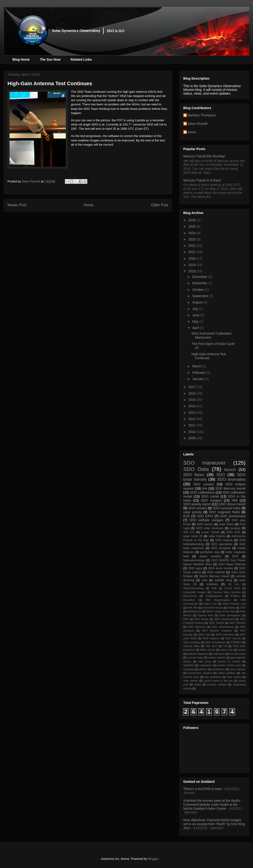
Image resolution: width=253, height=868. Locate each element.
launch (230, 470)
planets (203, 669)
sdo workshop (213, 677)
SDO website (216, 572)
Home (89, 205)
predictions (218, 669)
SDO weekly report (197, 504)
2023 (192, 239)
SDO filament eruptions (217, 631)
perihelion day (210, 552)
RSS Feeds (202, 619)
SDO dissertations (223, 627)
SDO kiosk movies (220, 568)
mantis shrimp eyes (229, 665)
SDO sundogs (192, 642)
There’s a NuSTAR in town (202, 789)
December (200, 277)
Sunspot (235, 528)
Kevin (192, 132)
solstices (212, 584)
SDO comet (210, 496)
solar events (234, 677)
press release (238, 669)
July (196, 309)
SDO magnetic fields (225, 512)
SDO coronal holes (227, 508)
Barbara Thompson (202, 115)
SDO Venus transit (232, 504)
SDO (220, 475)
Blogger (153, 859)
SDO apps (195, 568)
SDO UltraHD (237, 623)
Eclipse (235, 596)
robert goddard (227, 673)
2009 (192, 438)
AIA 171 (189, 532)
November (200, 283)
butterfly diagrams (198, 654)
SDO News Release (232, 564)
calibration (219, 654)
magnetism (206, 665)
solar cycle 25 (193, 536)
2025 (192, 226)
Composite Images (195, 592)
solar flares (226, 524)
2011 (192, 425)
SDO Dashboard (224, 619)
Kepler (231, 608)
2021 (192, 252)
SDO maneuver (204, 463)
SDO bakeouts (197, 627)
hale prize (205, 661)
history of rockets (229, 661)
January (198, 379)
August (198, 302)
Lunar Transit (210, 532)
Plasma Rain (206, 615)
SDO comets (204, 484)
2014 (192, 406)
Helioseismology (194, 560)
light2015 (189, 665)
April (196, 328)
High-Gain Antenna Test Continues (209, 356)
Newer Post (17, 205)
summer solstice (217, 684)
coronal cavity (237, 654)
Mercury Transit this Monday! (204, 156)
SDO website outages (206, 520)
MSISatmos (194, 611)
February (199, 373)
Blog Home (21, 59)
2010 (192, 432)
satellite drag (223, 580)
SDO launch (205, 524)
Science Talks (191, 646)
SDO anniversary (233, 516)
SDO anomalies (231, 479)
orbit (204, 580)
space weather (210, 556)
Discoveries (190, 596)
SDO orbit (204, 635)
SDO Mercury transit (230, 488)
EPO (235, 556)
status (198, 684)
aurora (242, 650)
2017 (192, 387)
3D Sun (234, 584)
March (197, 366)
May (196, 321)
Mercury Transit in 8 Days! (202, 180)
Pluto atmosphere (230, 615)
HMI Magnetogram (218, 600)
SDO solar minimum (210, 528)
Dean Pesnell (198, 124)
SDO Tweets (216, 623)
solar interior (191, 681)
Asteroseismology (194, 588)
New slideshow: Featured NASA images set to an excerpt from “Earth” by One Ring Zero (214, 824)
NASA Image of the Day (221, 611)
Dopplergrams (214, 596)
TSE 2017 (211, 646)
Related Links (81, 59)
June (196, 315)
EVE (187, 516)
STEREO (236, 642)
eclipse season (217, 657)
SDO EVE (233, 532)
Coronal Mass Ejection (227, 592)
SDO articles (197, 508)
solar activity (193, 512)
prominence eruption (200, 673)
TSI (225, 646)
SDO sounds (233, 638)
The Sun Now (50, 59)
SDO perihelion (225, 635)
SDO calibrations (202, 492)
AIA (205, 488)
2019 (192, 265)
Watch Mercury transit (214, 576)
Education (189, 600)
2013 (192, 413)
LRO (243, 608)
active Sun (226, 650)
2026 (192, 220)
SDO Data (196, 469)
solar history (217, 536)
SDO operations (222, 544)
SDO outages (211, 500)
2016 (192, 393)
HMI (235, 500)
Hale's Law (210, 604)
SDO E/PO (205, 516)
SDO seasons (211, 638)
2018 (192, 271)
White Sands (208, 650)
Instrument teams (212, 608)
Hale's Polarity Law (234, 604)
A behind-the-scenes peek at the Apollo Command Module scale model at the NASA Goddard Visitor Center (212, 805)
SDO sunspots (221, 548)
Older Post (160, 205)
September (201, 296)
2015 (192, 400)
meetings (189, 669)
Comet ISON (232, 588)
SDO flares (194, 475)
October (198, 290)
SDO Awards (224, 540)
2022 (192, 246)
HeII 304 (192, 608)
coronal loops (195, 657)
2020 (192, 259)
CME (214, 588)
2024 (192, 233)
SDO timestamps (215, 642)
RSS (186, 619)
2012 (192, 419)
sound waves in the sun (218, 681)
